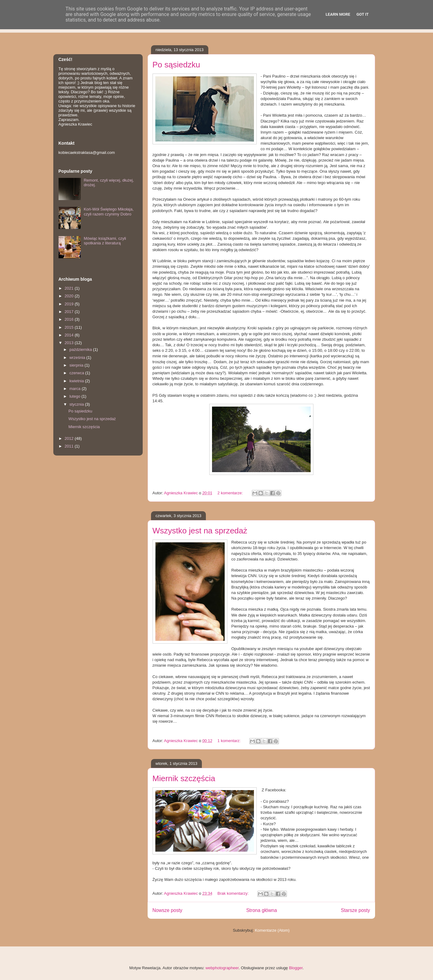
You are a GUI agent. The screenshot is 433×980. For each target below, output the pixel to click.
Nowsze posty (167, 910)
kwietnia (77, 381)
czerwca (77, 373)
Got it (362, 14)
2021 (70, 288)
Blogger (296, 968)
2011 (70, 446)
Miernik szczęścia (184, 778)
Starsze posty (355, 910)
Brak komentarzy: (234, 893)
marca (76, 389)
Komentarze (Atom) (272, 930)
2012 (70, 438)
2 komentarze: (231, 493)
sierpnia (77, 365)
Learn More (338, 14)
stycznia (77, 404)
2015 (70, 327)
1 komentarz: (230, 741)
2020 (70, 296)
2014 (70, 335)
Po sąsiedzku (176, 65)
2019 (70, 304)
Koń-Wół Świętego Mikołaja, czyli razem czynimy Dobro (109, 212)
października (81, 349)
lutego (75, 396)
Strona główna (262, 910)
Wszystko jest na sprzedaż (200, 531)
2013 (70, 343)
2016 (70, 319)
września (78, 357)
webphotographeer (222, 968)
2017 (70, 312)
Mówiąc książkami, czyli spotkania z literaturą (105, 241)
